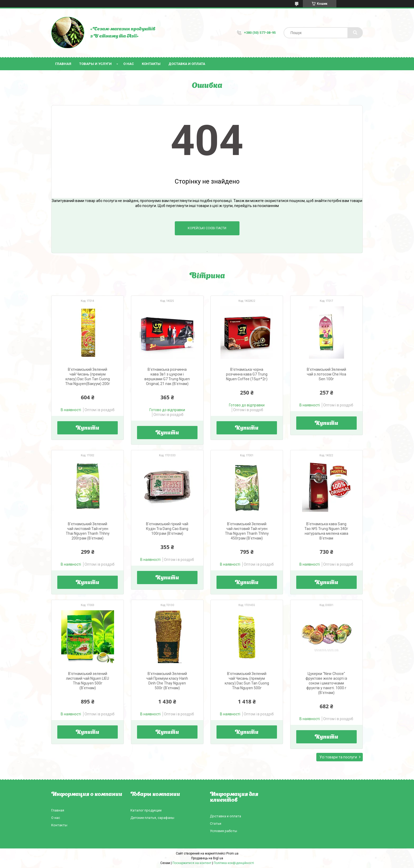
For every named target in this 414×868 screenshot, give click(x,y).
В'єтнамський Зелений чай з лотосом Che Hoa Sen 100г (326, 374)
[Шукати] (355, 33)
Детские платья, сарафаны (152, 818)
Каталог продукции (146, 810)
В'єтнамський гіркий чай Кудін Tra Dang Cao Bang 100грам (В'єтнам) (167, 529)
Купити (88, 428)
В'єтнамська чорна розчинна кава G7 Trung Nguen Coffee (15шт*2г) (247, 374)
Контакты (151, 64)
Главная (63, 64)
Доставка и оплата (187, 64)
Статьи (216, 824)
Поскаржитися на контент (192, 863)
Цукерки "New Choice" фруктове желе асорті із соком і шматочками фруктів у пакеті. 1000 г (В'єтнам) (326, 683)
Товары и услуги (95, 64)
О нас (129, 64)
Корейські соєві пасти (207, 228)
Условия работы (224, 831)
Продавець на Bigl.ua (207, 858)
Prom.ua (232, 853)
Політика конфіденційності (234, 863)
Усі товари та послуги (338, 757)
